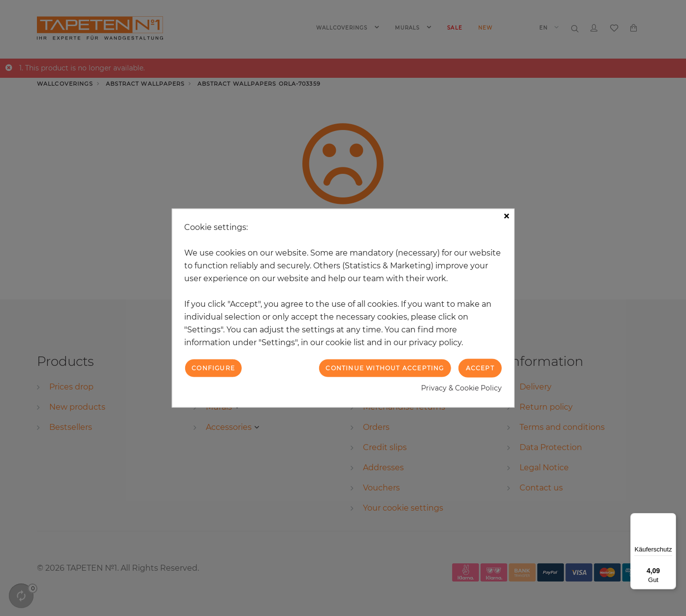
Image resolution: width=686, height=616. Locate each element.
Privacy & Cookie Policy (461, 388)
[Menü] (670, 519)
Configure (213, 368)
